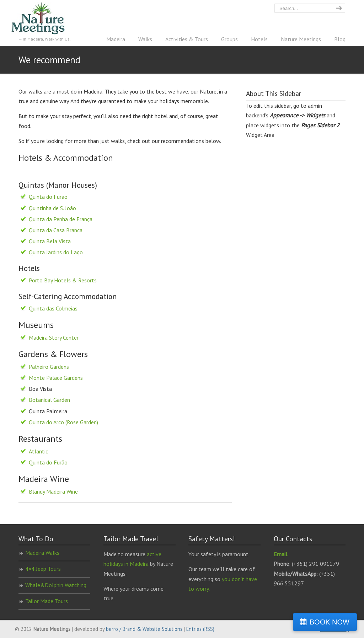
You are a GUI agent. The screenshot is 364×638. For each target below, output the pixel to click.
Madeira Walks (42, 553)
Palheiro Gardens (49, 367)
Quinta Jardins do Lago (56, 252)
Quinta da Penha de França (61, 219)
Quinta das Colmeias (53, 308)
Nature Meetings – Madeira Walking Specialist (45, 18)
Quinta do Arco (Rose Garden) (63, 422)
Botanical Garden (49, 400)
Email (280, 554)
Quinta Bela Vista (50, 241)
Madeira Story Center (54, 337)
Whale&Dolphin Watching (56, 585)
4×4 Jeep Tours (43, 569)
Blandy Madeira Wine (53, 491)
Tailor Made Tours (47, 601)
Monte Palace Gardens (56, 378)
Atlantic (38, 451)
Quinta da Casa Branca (56, 230)
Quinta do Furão (48, 197)
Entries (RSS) (200, 629)
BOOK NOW (330, 622)
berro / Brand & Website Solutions (144, 629)
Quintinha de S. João (52, 208)
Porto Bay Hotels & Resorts (63, 280)
